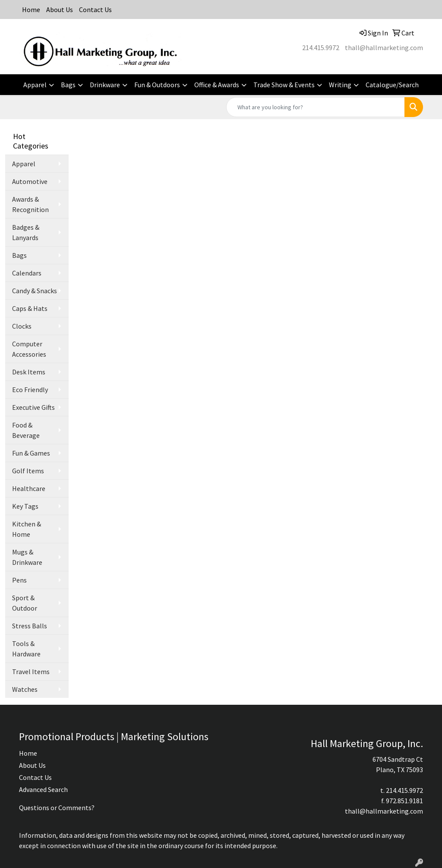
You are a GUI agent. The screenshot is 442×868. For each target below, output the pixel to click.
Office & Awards (217, 85)
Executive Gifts (33, 407)
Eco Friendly (30, 390)
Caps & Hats (30, 308)
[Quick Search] (316, 107)
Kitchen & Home (27, 529)
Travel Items (31, 672)
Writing (340, 85)
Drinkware (105, 85)
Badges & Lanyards (26, 232)
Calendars (27, 273)
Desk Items (29, 372)
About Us (60, 10)
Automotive (30, 181)
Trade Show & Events (284, 85)
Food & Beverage (26, 430)
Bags (68, 85)
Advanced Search (43, 789)
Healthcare (29, 488)
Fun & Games (31, 453)
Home (31, 10)
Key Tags (25, 506)
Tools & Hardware (26, 649)
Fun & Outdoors (157, 85)
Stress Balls (30, 626)
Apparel (35, 85)
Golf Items (28, 471)
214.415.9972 (321, 48)
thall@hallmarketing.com (384, 48)
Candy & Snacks (35, 291)
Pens (19, 580)
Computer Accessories (29, 349)
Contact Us (95, 10)
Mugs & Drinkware (27, 557)
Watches (25, 689)
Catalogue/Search (392, 85)
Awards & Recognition (30, 204)
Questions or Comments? (57, 808)
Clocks (22, 326)
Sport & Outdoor (25, 603)
